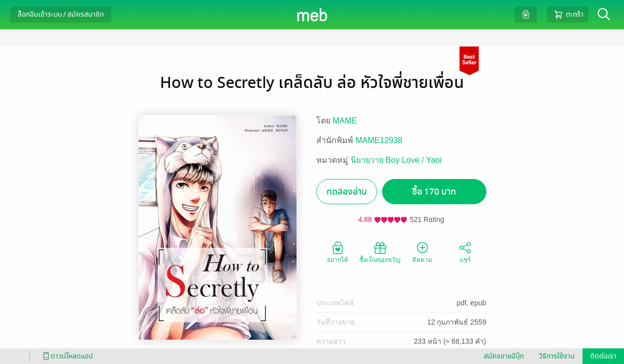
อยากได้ (338, 252)
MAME (345, 121)
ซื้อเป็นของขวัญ (380, 252)
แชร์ (465, 252)
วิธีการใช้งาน (557, 356)
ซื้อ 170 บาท (434, 192)
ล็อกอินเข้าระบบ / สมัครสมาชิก (61, 14)
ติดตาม (422, 252)
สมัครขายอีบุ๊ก (504, 356)
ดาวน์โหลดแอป (66, 356)
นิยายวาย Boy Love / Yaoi (396, 160)
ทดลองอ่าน (347, 192)
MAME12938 (379, 140)
